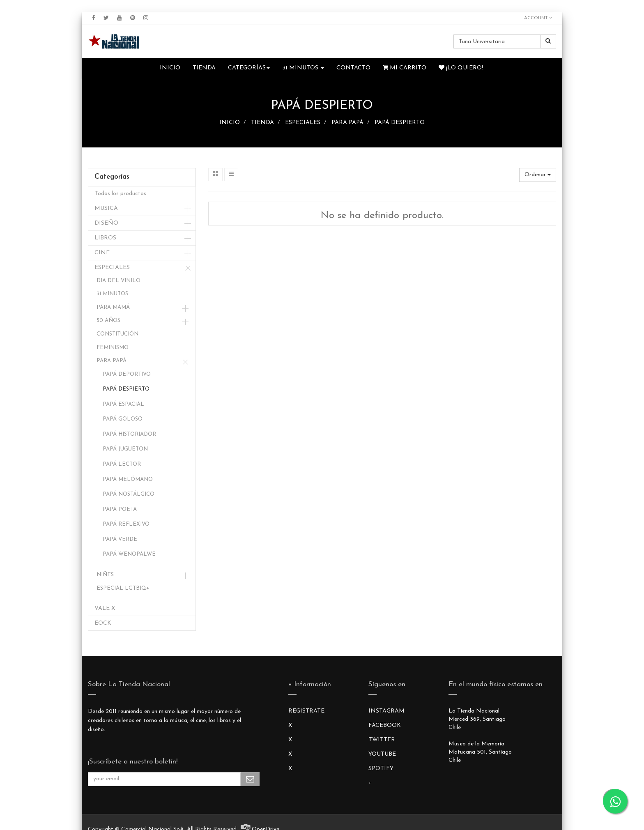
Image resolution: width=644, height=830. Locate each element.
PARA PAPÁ (347, 123)
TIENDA (262, 123)
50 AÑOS (108, 321)
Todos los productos (120, 194)
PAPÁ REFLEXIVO (126, 524)
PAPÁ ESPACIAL (123, 404)
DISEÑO (106, 223)
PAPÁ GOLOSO (123, 419)
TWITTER (382, 740)
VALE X (105, 608)
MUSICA (106, 208)
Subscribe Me (250, 779)
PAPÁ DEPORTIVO (127, 374)
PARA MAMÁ (113, 307)
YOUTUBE (382, 754)
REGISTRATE (306, 711)
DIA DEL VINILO (118, 281)
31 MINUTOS (112, 294)
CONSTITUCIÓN (117, 334)
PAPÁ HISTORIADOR (129, 434)
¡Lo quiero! (461, 68)
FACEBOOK (385, 725)
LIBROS (105, 238)
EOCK (103, 623)
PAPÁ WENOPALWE (129, 554)
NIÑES (105, 575)
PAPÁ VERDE (120, 539)
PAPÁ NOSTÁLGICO (129, 494)
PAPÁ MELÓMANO (128, 479)
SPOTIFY (381, 769)
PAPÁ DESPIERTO (400, 123)
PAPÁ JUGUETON (125, 449)
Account (538, 18)
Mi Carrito (405, 68)
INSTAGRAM (386, 711)
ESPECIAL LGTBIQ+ (123, 588)
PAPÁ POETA (120, 509)
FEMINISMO (113, 348)
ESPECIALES (303, 123)
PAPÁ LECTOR (122, 464)
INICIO (230, 123)
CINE (102, 253)
